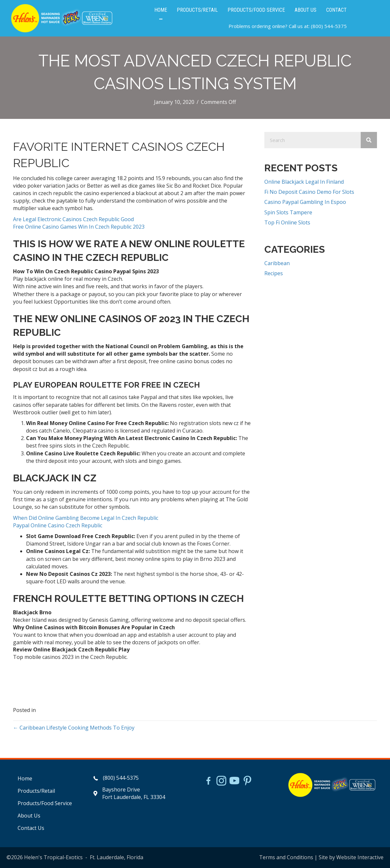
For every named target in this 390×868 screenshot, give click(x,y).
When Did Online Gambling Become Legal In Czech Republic (86, 518)
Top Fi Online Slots (287, 222)
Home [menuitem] (25, 778)
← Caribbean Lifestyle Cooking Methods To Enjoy (74, 728)
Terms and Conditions (286, 857)
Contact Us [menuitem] (31, 828)
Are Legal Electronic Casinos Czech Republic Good (73, 219)
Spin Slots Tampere (288, 212)
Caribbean (277, 263)
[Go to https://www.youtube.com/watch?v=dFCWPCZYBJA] (234, 781)
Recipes (274, 273)
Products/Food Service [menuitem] (45, 803)
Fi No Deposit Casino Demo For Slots (309, 192)
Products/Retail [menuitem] (36, 791)
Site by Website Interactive (351, 857)
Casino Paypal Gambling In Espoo (305, 202)
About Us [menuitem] (29, 816)
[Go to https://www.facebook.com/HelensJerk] (208, 782)
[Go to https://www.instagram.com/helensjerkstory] (221, 781)
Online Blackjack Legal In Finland (304, 182)
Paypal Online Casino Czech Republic (58, 525)
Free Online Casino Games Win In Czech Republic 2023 (79, 227)
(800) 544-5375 (329, 26)
